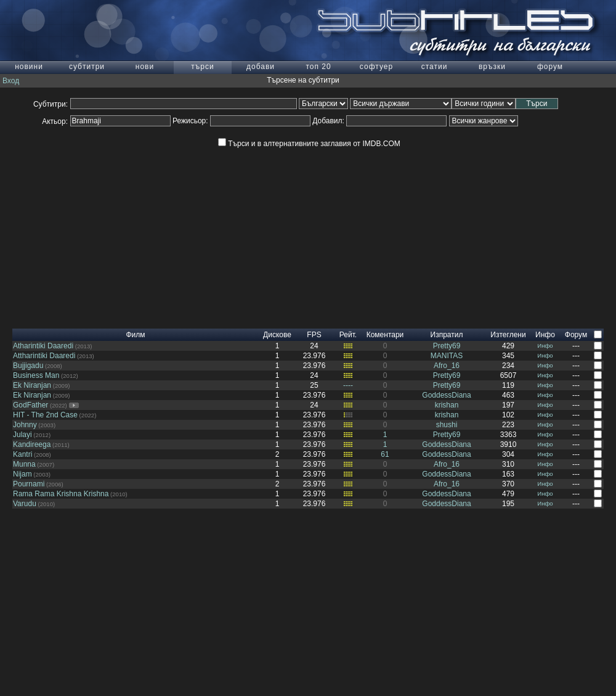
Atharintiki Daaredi (43, 346)
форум (550, 67)
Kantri (22, 454)
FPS (314, 335)
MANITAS (447, 356)
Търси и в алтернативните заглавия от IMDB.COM (309, 144)
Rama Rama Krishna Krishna (61, 494)
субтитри (87, 67)
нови (145, 67)
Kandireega (32, 444)
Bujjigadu (28, 366)
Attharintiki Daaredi (44, 356)
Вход (11, 81)
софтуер (376, 67)
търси (202, 67)
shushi (447, 425)
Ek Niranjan (32, 385)
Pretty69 (447, 346)
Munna (24, 464)
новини (29, 67)
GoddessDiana (446, 395)
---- (348, 385)
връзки (492, 67)
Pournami (29, 484)
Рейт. (348, 335)
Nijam (22, 474)
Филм (135, 335)
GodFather (30, 405)
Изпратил (447, 335)
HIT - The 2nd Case (45, 415)
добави (261, 67)
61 (385, 454)
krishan (447, 405)
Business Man (36, 375)
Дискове (277, 335)
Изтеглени (508, 335)
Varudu (25, 504)
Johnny (25, 425)
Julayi (22, 435)
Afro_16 (447, 366)
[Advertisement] (308, 242)
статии (435, 67)
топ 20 (318, 67)
